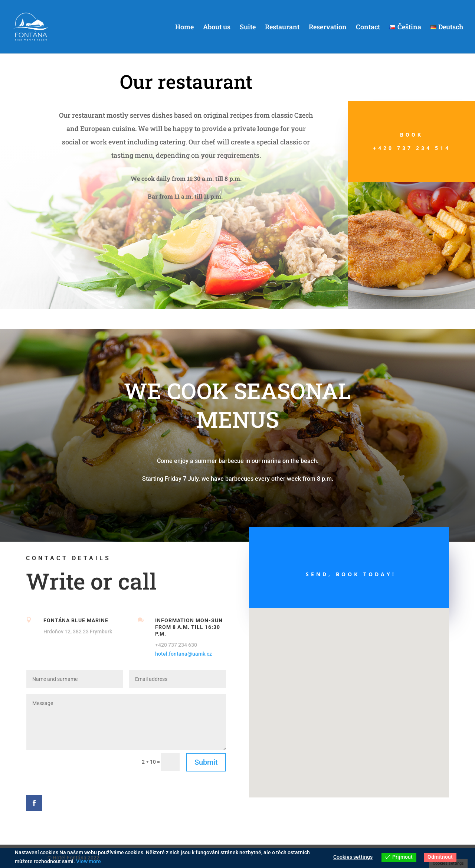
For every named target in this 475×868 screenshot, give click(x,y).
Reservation (328, 28)
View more (89, 861)
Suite (248, 28)
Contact (368, 28)
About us (217, 28)
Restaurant (282, 28)
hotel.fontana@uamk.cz (184, 654)
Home (184, 28)
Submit (206, 762)
